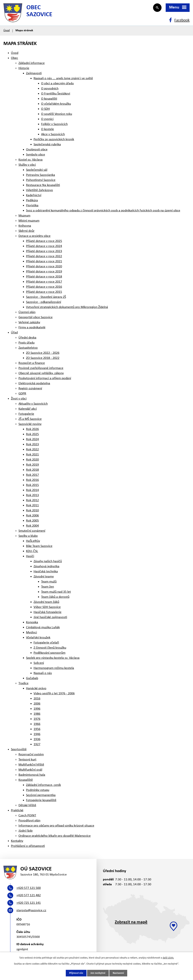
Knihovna (25, 226)
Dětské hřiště (27, 805)
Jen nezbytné (98, 973)
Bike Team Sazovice (39, 546)
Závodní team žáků (46, 602)
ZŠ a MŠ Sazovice (30, 419)
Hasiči (30, 556)
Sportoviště (19, 749)
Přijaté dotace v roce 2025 (44, 241)
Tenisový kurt (27, 760)
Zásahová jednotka (46, 566)
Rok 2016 (32, 480)
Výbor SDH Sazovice (47, 607)
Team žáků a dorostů (55, 597)
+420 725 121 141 (29, 903)
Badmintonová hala (32, 775)
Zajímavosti (34, 73)
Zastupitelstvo (28, 348)
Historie (24, 68)
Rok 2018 (32, 470)
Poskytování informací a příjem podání (45, 378)
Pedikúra (32, 200)
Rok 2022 (32, 450)
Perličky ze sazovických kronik (54, 139)
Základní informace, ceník (43, 785)
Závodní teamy (44, 577)
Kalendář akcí (28, 409)
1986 (37, 714)
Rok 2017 (32, 475)
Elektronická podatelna (34, 383)
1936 (37, 739)
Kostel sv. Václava (31, 160)
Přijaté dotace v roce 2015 (44, 292)
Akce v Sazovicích (53, 134)
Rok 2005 (32, 521)
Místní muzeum (29, 221)
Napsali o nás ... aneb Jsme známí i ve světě (63, 78)
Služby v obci (27, 165)
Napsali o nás (43, 673)
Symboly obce (36, 155)
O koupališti (49, 99)
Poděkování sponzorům (49, 653)
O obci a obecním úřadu (57, 84)
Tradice (23, 683)
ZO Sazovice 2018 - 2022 (43, 358)
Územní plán (27, 312)
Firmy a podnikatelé (32, 328)
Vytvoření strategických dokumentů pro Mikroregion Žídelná (67, 307)
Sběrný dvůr (26, 231)
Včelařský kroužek (38, 638)
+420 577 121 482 (29, 895)
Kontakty (17, 841)
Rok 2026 (32, 429)
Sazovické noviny (30, 424)
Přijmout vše (76, 973)
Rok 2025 (32, 434)
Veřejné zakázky (29, 322)
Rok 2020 (32, 460)
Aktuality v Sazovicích (33, 404)
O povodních (50, 89)
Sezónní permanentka (41, 795)
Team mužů (49, 582)
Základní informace (32, 63)
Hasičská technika (46, 572)
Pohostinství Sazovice (41, 180)
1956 (37, 729)
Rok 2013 (32, 495)
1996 (37, 709)
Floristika (32, 206)
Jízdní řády (26, 831)
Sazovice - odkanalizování (44, 302)
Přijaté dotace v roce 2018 (44, 277)
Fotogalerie (26, 414)
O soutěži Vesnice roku (57, 114)
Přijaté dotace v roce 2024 (44, 246)
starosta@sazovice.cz (31, 910)
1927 (37, 744)
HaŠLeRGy (33, 541)
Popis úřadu (26, 343)
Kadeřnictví (34, 195)
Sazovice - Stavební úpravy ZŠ (46, 297)
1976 (37, 719)
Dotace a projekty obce (34, 236)
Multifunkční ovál (30, 770)
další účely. (168, 958)
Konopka (32, 622)
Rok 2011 (32, 505)
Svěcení (39, 663)
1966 (37, 724)
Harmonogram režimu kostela (54, 668)
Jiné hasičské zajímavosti (50, 617)
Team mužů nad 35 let (56, 592)
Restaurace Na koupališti (43, 185)
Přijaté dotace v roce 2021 (44, 261)
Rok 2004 (32, 526)
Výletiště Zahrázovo (39, 190)
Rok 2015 (32, 485)
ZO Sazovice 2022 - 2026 (43, 353)
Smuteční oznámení (32, 531)
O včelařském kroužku (56, 104)
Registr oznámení (30, 389)
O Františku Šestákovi (56, 94)
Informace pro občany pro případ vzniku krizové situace (56, 826)
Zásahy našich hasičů (48, 561)
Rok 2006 (32, 516)
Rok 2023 (32, 444)
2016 (37, 699)
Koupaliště (26, 780)
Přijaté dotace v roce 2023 (44, 251)
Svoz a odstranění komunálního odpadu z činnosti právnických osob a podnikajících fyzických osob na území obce (103, 211)
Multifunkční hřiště (31, 765)
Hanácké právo (36, 688)
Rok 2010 (32, 511)
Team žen (47, 587)
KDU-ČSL (32, 551)
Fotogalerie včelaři (46, 643)
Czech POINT (27, 816)
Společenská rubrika (47, 145)
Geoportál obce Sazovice (36, 317)
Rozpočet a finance (32, 363)
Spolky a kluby (28, 536)
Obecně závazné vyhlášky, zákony (41, 373)
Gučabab (32, 678)
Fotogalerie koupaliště (41, 800)
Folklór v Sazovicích (54, 124)
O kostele (47, 129)
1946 (37, 734)
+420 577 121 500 (29, 888)
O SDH (45, 109)
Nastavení (118, 973)
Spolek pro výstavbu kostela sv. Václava (53, 658)
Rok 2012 (32, 500)
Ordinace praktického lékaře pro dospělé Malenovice (55, 836)
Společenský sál (37, 170)
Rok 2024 (32, 439)
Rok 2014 (32, 490)
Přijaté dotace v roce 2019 (44, 272)
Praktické (17, 810)
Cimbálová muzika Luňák (43, 627)
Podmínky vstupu (38, 790)
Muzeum (24, 216)
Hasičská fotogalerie (47, 612)
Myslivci (31, 633)
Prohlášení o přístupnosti (28, 846)
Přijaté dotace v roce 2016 (44, 287)
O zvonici (47, 119)
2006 (37, 704)
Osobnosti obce (37, 150)
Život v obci (19, 399)
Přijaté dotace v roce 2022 (44, 256)
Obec (15, 58)
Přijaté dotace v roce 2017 (44, 282)
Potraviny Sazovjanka (41, 175)
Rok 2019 (32, 465)
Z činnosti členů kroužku (50, 648)
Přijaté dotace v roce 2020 (44, 267)
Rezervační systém (31, 755)
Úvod (7, 31)
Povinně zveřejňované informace (41, 368)
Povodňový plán (29, 821)
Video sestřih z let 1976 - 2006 (54, 694)
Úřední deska (27, 338)
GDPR (22, 394)
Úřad (14, 333)
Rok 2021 (32, 455)
